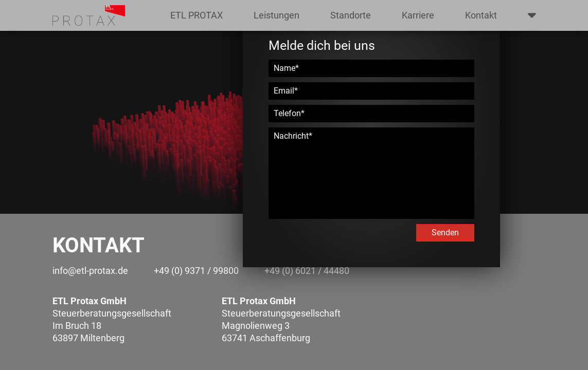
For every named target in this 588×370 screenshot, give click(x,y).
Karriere (418, 15)
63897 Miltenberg (88, 338)
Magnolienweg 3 (256, 326)
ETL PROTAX (197, 15)
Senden (445, 233)
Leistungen (277, 15)
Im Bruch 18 (77, 326)
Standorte (351, 15)
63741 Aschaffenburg (266, 338)
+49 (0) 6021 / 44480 (307, 271)
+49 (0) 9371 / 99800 (196, 271)
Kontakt (481, 15)
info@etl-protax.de (90, 271)
